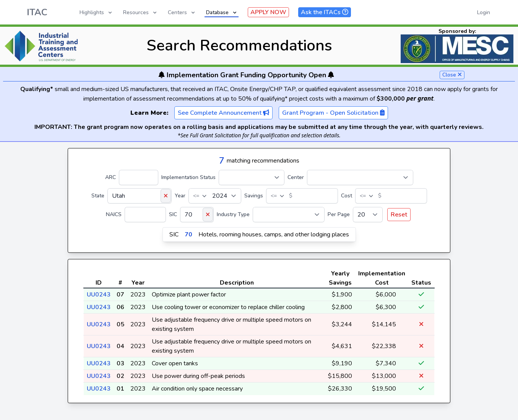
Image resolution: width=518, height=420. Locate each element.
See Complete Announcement (223, 113)
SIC (173, 214)
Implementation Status (188, 177)
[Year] (215, 196)
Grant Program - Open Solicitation (333, 113)
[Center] (360, 177)
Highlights (96, 12)
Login (484, 12)
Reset (399, 215)
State (98, 196)
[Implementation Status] (252, 177)
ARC (110, 177)
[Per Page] (368, 215)
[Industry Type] (289, 215)
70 (188, 234)
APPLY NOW (268, 12)
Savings (254, 196)
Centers (182, 12)
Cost (347, 196)
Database (222, 12)
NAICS (114, 214)
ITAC (37, 12)
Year (180, 196)
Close (452, 75)
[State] (140, 196)
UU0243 (99, 295)
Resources (140, 12)
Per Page (339, 214)
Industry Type (233, 214)
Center (296, 177)
